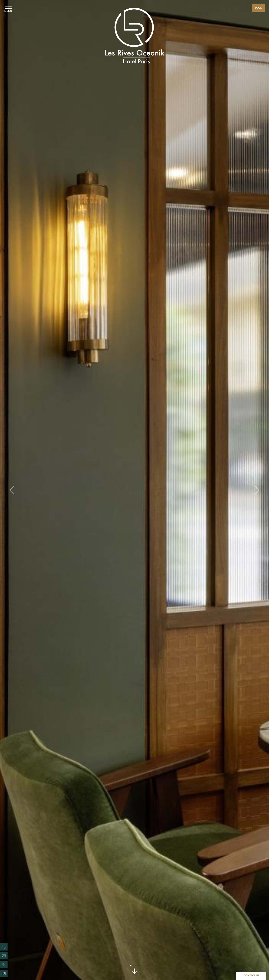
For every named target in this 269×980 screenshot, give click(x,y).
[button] (12, 490)
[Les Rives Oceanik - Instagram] (4, 973)
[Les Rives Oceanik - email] (4, 956)
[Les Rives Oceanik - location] (4, 965)
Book (258, 8)
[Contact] (251, 976)
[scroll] (134, 972)
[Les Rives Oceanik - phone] (4, 947)
